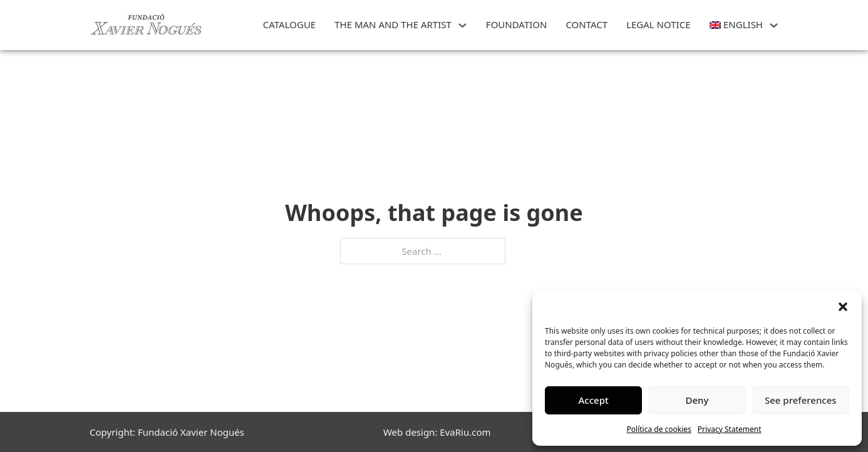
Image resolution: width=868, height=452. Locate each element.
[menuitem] (736, 25)
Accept (594, 400)
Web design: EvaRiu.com (437, 432)
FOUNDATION (517, 24)
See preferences (801, 400)
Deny (697, 400)
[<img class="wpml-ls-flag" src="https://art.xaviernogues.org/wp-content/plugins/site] (774, 25)
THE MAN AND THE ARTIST (393, 24)
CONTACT (586, 24)
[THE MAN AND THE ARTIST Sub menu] (462, 25)
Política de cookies (659, 429)
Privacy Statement (730, 429)
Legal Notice (658, 24)
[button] (843, 307)
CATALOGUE (289, 24)
